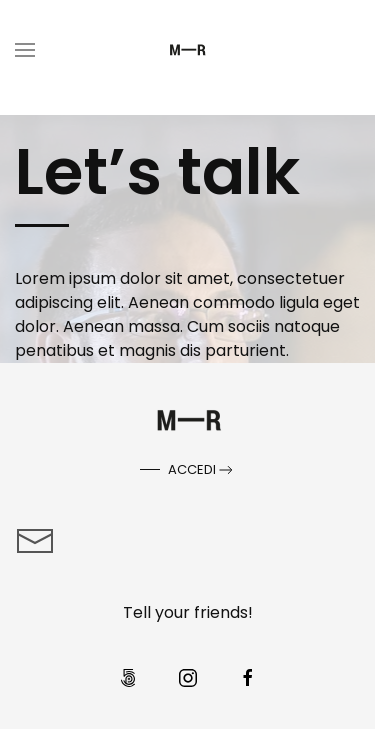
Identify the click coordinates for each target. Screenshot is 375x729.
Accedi (202, 470)
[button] (25, 50)
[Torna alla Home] (187, 50)
